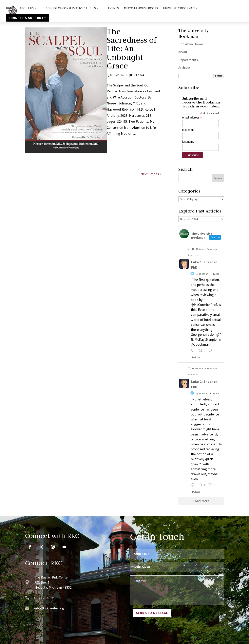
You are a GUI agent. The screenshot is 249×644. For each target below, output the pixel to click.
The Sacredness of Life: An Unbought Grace (131, 49)
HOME (10, 8)
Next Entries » (151, 174)
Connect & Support (26, 18)
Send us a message (152, 613)
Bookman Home (191, 44)
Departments (188, 60)
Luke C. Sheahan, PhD (205, 265)
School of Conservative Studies (71, 8)
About (183, 52)
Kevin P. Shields (119, 75)
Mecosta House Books (141, 8)
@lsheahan (202, 274)
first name (188, 130)
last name (188, 142)
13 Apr (216, 274)
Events (113, 8)
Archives (184, 68)
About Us (27, 8)
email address (192, 118)
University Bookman (179, 8)
